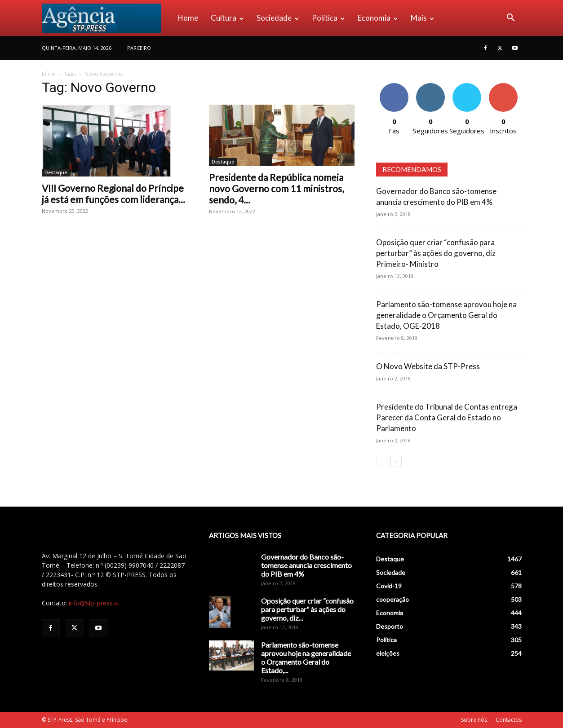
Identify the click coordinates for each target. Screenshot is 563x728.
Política (328, 18)
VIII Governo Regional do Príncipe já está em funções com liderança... (113, 194)
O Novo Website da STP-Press (428, 366)
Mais (422, 18)
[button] (511, 19)
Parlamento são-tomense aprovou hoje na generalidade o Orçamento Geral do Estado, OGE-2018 (446, 315)
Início (49, 74)
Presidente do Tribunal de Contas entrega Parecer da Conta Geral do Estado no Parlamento (447, 417)
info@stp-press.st (94, 603)
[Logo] (106, 18)
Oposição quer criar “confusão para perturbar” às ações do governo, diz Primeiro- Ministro (436, 253)
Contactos (509, 720)
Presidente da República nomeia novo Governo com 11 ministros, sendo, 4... (276, 188)
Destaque (56, 172)
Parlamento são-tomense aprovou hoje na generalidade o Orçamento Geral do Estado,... (306, 657)
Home (188, 18)
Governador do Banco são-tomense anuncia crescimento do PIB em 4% (306, 565)
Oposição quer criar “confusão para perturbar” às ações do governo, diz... (307, 609)
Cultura (227, 18)
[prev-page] (382, 461)
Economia (378, 18)
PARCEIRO (139, 48)
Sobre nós (474, 720)
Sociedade (278, 18)
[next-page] (396, 461)
